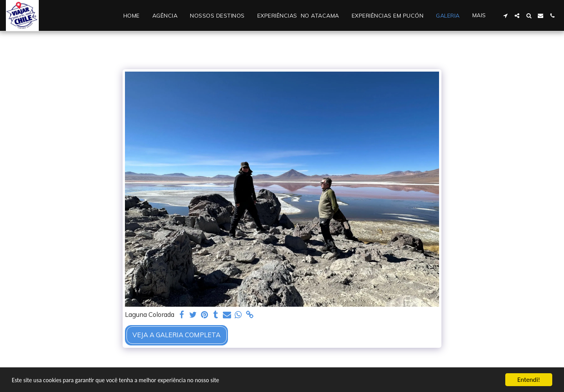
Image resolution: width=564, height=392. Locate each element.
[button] (505, 16)
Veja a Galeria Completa (176, 335)
